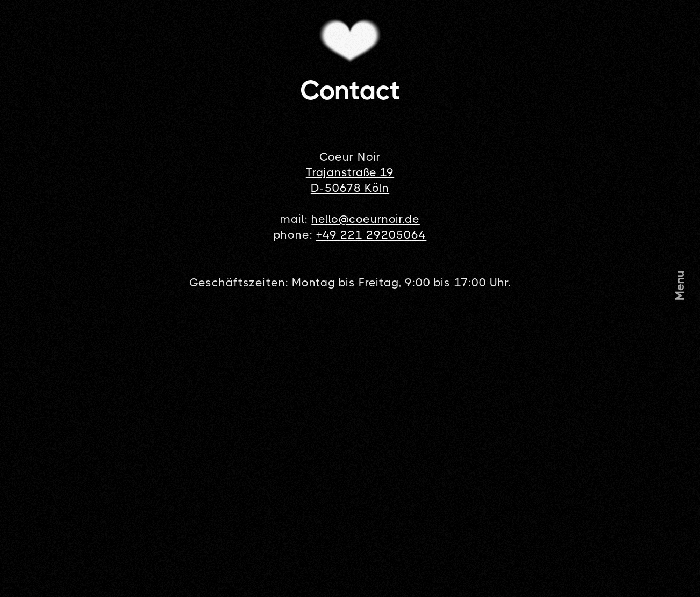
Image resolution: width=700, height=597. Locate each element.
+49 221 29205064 (371, 235)
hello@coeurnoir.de (366, 219)
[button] (680, 286)
